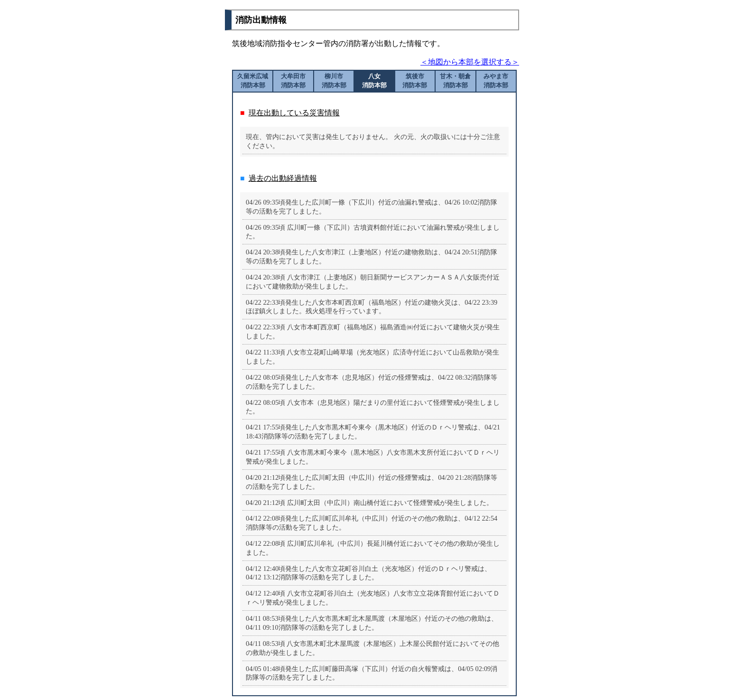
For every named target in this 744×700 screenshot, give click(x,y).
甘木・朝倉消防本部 (455, 81)
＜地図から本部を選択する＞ (470, 62)
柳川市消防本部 (334, 81)
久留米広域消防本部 (253, 81)
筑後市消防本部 (415, 81)
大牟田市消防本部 (293, 81)
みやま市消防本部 (496, 81)
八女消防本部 (374, 81)
